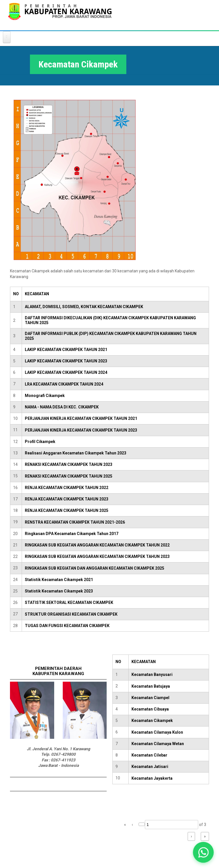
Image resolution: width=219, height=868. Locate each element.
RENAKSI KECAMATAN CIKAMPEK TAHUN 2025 (69, 476)
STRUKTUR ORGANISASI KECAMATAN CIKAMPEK (71, 614)
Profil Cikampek (40, 442)
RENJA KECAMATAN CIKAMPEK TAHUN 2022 (67, 488)
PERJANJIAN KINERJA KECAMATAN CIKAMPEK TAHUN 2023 (81, 430)
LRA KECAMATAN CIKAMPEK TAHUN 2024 (64, 384)
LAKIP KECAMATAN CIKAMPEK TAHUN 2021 (66, 350)
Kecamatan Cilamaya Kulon (157, 732)
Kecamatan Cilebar (149, 755)
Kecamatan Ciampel (150, 698)
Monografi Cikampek (45, 396)
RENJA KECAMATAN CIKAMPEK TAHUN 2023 (67, 499)
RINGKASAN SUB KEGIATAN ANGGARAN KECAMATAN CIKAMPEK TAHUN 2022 (97, 545)
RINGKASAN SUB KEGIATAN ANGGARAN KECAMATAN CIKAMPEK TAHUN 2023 (97, 556)
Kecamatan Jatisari (150, 767)
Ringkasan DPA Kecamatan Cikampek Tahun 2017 (72, 534)
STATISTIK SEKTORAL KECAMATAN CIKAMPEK (69, 602)
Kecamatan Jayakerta (152, 778)
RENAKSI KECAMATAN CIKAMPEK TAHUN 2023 (69, 464)
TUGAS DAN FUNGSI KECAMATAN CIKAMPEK (67, 626)
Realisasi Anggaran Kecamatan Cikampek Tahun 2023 (76, 453)
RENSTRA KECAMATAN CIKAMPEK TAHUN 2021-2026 (75, 522)
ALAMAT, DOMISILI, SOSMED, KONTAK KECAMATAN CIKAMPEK (84, 307)
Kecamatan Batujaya (151, 686)
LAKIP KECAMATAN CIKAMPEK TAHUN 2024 (66, 372)
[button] (203, 852)
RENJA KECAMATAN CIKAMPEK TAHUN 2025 (67, 510)
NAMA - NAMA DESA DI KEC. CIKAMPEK (62, 407)
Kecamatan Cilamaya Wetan (158, 744)
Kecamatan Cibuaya (150, 709)
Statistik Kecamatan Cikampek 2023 (59, 591)
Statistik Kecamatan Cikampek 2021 (59, 580)
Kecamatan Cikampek (152, 721)
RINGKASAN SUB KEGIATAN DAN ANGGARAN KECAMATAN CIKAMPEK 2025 (95, 568)
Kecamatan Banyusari (152, 675)
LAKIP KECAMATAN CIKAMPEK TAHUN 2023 (66, 361)
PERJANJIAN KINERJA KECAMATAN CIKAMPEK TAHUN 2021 (81, 418)
